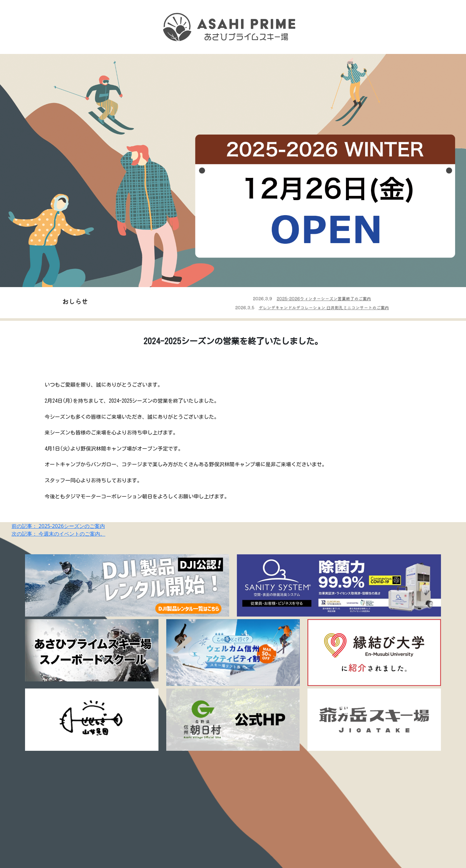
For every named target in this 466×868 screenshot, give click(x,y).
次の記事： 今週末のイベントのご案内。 (58, 534)
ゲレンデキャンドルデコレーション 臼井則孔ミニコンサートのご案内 (324, 307)
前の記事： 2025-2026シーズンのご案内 (58, 526)
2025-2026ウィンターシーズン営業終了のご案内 (324, 298)
